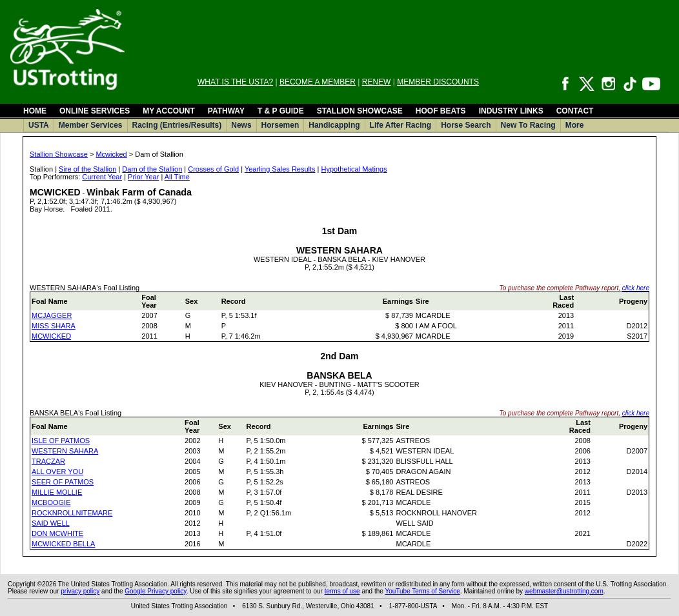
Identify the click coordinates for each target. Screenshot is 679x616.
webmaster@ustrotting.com (564, 591)
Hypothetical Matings (354, 169)
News (241, 125)
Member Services (91, 125)
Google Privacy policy (155, 591)
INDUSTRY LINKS (511, 111)
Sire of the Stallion (87, 169)
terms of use (342, 591)
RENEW (377, 82)
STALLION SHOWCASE (360, 111)
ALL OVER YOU (57, 472)
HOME (35, 111)
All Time (177, 177)
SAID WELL (51, 523)
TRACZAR (48, 461)
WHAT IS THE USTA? (235, 82)
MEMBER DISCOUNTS (438, 82)
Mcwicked (111, 154)
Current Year (102, 177)
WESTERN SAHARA (65, 451)
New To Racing (528, 125)
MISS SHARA (54, 326)
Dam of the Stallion (152, 169)
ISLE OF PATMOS (61, 441)
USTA (39, 125)
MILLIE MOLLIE (57, 492)
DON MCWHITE (57, 533)
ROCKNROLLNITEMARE (72, 513)
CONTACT (575, 111)
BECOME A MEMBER (318, 82)
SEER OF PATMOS (63, 482)
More (575, 125)
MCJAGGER (52, 315)
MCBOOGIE (51, 502)
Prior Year (143, 177)
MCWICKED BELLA (63, 544)
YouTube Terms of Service (422, 591)
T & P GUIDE (281, 111)
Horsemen (280, 125)
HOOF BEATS (441, 111)
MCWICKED (51, 336)
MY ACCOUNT (169, 111)
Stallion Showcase (59, 154)
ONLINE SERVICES (95, 111)
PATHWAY (226, 111)
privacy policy (80, 591)
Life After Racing (401, 125)
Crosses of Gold (213, 169)
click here (636, 288)
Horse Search (466, 125)
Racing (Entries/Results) (177, 125)
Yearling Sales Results (280, 169)
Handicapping (334, 125)
